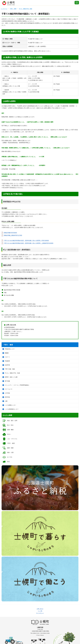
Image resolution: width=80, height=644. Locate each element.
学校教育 (6, 361)
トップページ (4, 9)
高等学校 (6, 397)
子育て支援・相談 (9, 369)
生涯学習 (6, 365)
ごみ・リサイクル (10, 439)
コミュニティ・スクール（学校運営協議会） (16, 385)
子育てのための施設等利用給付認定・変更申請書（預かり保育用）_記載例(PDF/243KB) (29, 243)
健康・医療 (8, 448)
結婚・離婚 (8, 430)
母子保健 (6, 381)
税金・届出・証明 (10, 421)
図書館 (6, 353)
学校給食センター (9, 349)
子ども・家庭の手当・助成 (25, 9)
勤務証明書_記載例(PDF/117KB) (13, 235)
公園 (5, 401)
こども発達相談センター (11, 409)
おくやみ (7, 457)
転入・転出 (8, 425)
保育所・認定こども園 (10, 377)
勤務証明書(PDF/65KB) (10, 233)
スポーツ (6, 357)
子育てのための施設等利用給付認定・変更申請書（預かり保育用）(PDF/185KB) (26, 241)
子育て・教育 (13, 9)
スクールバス (7, 389)
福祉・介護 (8, 453)
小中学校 (6, 393)
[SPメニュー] (77, 3)
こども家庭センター (9, 405)
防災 (6, 462)
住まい (7, 434)
